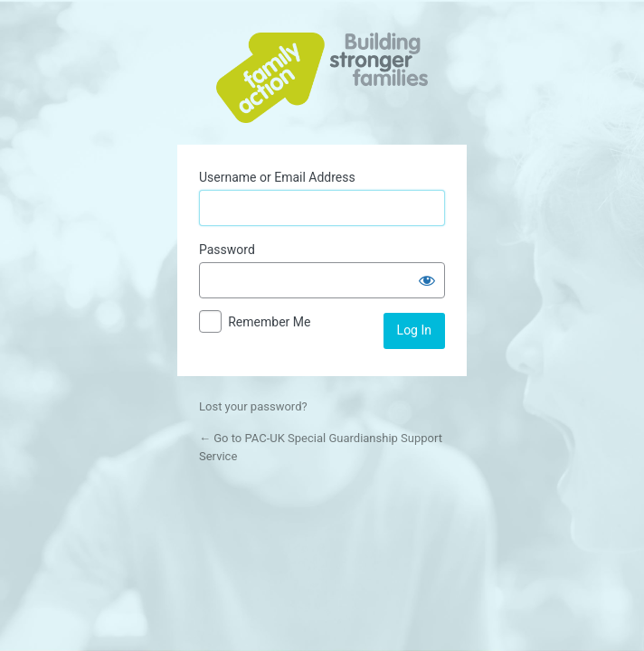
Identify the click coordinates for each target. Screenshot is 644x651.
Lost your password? (253, 406)
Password (227, 250)
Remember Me (269, 322)
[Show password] (427, 280)
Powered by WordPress (322, 78)
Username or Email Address (277, 177)
